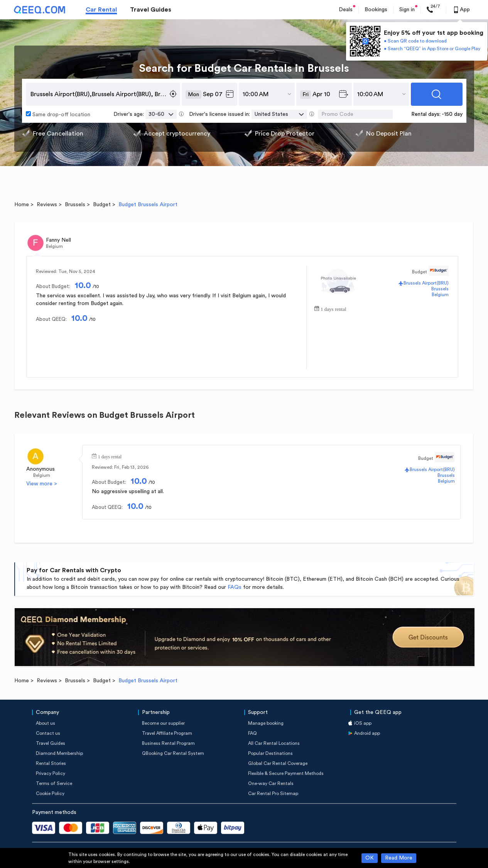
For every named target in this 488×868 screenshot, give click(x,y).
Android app (367, 733)
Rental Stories (51, 763)
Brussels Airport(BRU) (426, 283)
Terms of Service (54, 783)
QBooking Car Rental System (173, 753)
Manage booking (266, 723)
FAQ (252, 733)
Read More (399, 858)
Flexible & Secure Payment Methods (286, 773)
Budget (102, 205)
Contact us (48, 733)
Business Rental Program (168, 743)
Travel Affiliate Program (167, 733)
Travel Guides (151, 10)
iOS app (363, 723)
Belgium (440, 295)
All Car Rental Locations (274, 743)
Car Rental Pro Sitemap (273, 793)
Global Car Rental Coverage (278, 763)
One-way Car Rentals (271, 783)
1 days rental (333, 308)
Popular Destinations (270, 753)
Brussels (75, 205)
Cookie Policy (50, 793)
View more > (42, 484)
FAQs (235, 587)
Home (22, 205)
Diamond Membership (59, 753)
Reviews (47, 205)
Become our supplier (163, 723)
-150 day (452, 114)
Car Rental (101, 10)
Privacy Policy (51, 773)
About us (46, 723)
